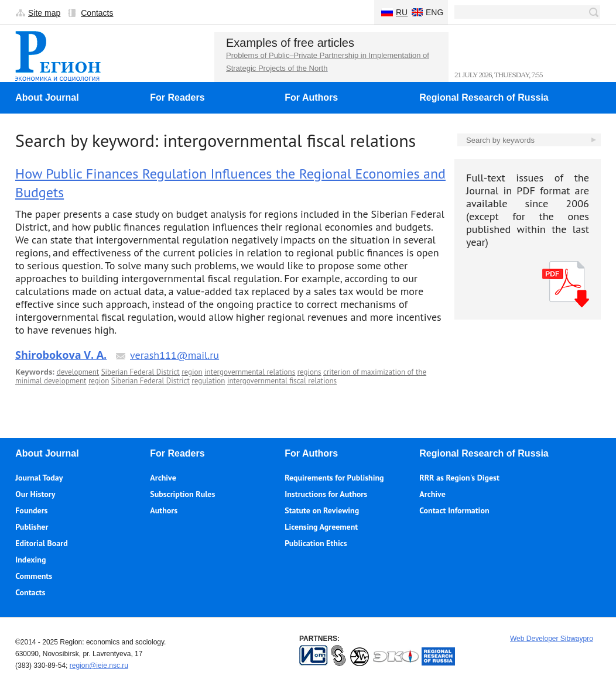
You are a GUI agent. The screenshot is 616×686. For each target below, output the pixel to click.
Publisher (32, 527)
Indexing (30, 560)
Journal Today (39, 478)
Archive (163, 478)
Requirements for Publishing (334, 478)
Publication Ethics (316, 543)
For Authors (311, 97)
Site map (44, 13)
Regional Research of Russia (484, 97)
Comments (34, 576)
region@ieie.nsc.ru (99, 666)
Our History (35, 494)
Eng (434, 12)
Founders (31, 510)
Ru (402, 12)
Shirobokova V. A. (61, 355)
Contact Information (454, 510)
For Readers (177, 97)
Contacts (97, 13)
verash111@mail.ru (174, 355)
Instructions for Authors (326, 494)
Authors (164, 510)
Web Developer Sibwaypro (552, 639)
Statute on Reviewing (322, 510)
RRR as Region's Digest (459, 478)
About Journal (47, 97)
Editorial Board (41, 543)
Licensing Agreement (321, 527)
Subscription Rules (182, 494)
